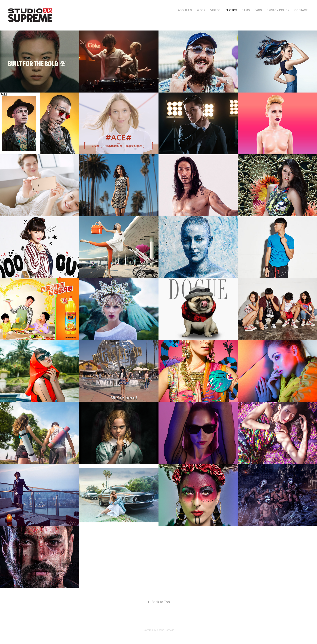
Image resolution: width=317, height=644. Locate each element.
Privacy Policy (278, 10)
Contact (301, 10)
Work (201, 10)
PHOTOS (231, 10)
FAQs (258, 10)
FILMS (246, 10)
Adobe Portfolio (165, 630)
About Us (185, 10)
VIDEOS (215, 10)
